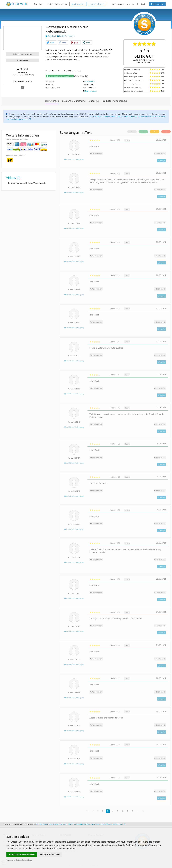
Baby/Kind (51, 36)
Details (127, 140)
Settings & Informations (50, 854)
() (160, 154)
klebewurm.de (90, 81)
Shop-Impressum (91, 91)
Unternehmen (97, 4)
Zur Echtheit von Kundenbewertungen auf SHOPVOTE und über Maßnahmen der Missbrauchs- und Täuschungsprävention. (81, 824)
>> (143, 811)
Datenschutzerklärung (24, 860)
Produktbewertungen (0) (114, 101)
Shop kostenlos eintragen (123, 4)
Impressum (10, 860)
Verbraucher (78, 4)
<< (87, 811)
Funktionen (39, 4)
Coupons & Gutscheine (74, 101)
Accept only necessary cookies (22, 854)
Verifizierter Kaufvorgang (74, 159)
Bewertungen (52, 101)
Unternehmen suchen (58, 4)
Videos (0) (94, 101)
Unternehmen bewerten (23, 54)
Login (144, 4)
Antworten (161, 161)
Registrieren (157, 4)
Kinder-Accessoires (66, 36)
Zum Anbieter (23, 60)
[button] (51, 43)
